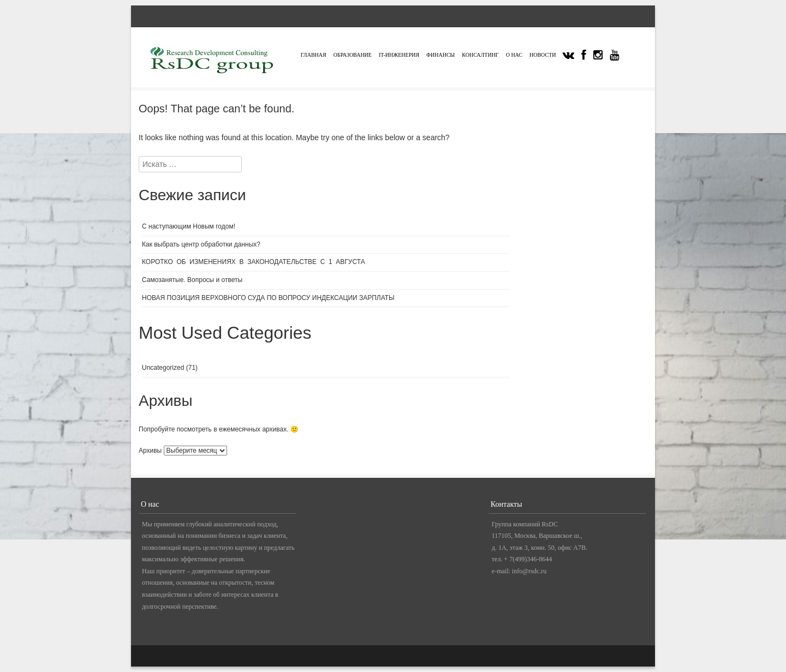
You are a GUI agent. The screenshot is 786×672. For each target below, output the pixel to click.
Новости (543, 55)
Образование (353, 55)
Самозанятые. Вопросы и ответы (192, 280)
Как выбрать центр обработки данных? (202, 244)
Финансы (440, 55)
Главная (314, 55)
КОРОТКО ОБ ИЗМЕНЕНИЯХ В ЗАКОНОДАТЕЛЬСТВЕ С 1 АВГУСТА (254, 262)
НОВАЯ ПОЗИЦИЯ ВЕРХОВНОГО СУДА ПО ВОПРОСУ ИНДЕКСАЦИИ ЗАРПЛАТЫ (268, 298)
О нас (514, 55)
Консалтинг (480, 55)
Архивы (150, 451)
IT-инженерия (399, 55)
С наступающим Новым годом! (189, 226)
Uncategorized (163, 368)
